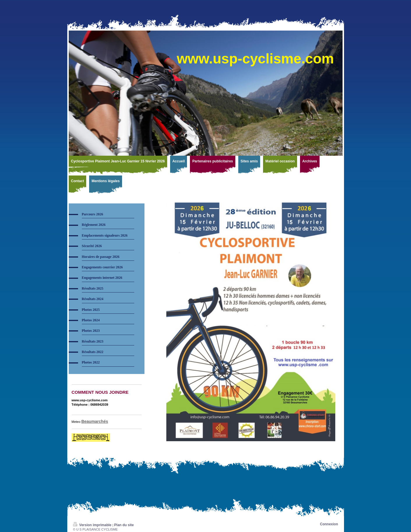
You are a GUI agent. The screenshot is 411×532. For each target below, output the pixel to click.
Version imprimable (93, 525)
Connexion (329, 524)
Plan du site (124, 525)
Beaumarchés (95, 421)
